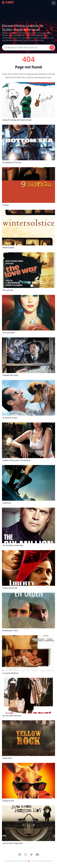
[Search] (26, 47)
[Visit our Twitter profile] (31, 855)
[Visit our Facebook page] (20, 855)
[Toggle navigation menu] (54, 3)
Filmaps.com (14, 861)
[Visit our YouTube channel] (37, 855)
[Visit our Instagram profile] (26, 855)
